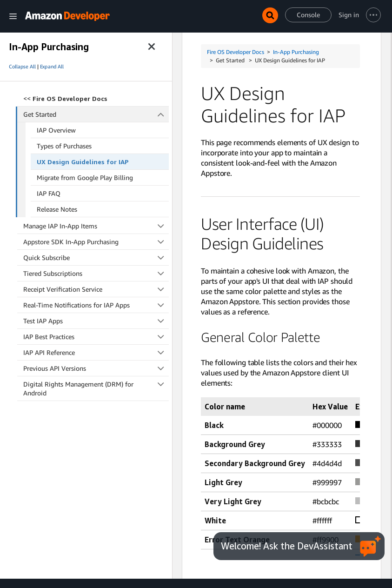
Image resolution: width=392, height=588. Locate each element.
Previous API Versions (96, 368)
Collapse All (22, 67)
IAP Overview (56, 130)
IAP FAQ (49, 193)
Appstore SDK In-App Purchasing (96, 242)
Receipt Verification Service (96, 289)
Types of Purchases (64, 146)
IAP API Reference (96, 352)
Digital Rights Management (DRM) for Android (96, 388)
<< (65, 98)
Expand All (52, 67)
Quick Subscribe (96, 257)
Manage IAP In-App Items (96, 226)
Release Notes (57, 209)
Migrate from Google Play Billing (85, 177)
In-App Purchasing (296, 52)
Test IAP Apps (96, 321)
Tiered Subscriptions (96, 273)
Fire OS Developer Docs (236, 52)
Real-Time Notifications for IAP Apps (96, 305)
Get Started (96, 114)
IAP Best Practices (96, 337)
